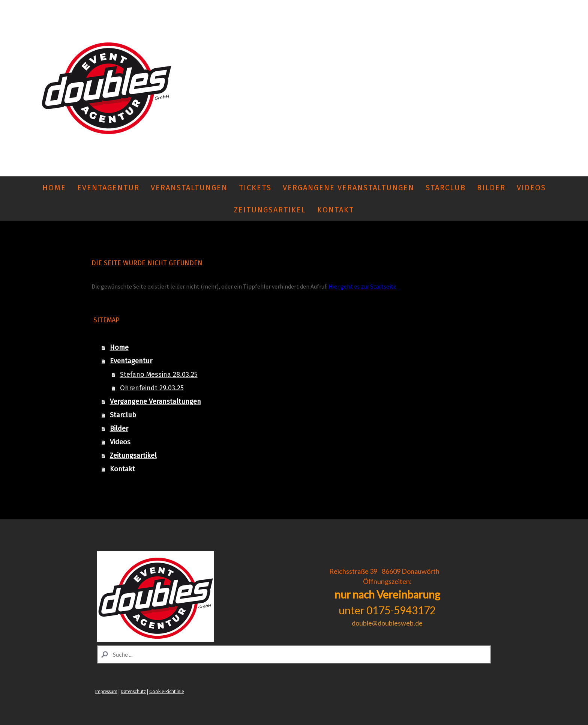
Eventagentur (108, 188)
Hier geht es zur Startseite (362, 286)
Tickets (255, 188)
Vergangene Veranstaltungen (349, 188)
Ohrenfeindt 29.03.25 (152, 388)
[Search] (294, 654)
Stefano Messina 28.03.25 (159, 375)
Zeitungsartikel (270, 210)
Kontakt (336, 210)
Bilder (491, 188)
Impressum (106, 691)
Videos (531, 188)
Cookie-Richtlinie (166, 691)
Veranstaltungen (189, 188)
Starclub (446, 188)
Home (54, 188)
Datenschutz (133, 691)
